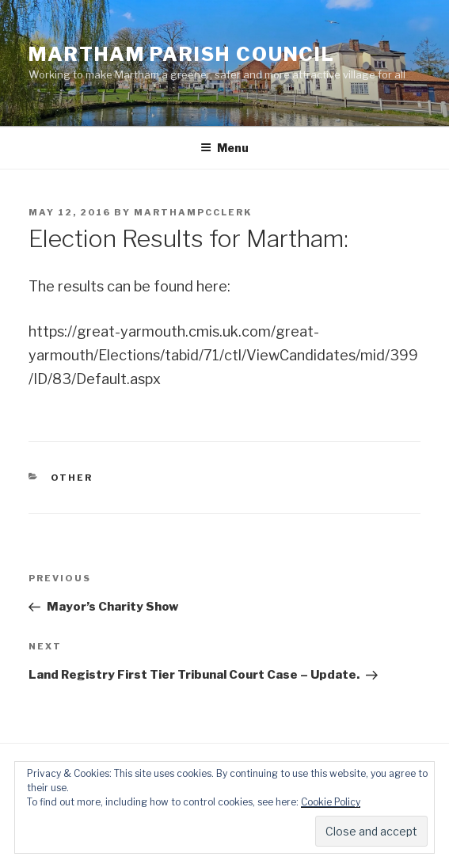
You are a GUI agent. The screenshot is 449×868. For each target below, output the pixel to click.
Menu (224, 148)
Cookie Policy (331, 802)
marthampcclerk (193, 212)
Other (72, 478)
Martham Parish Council (182, 54)
